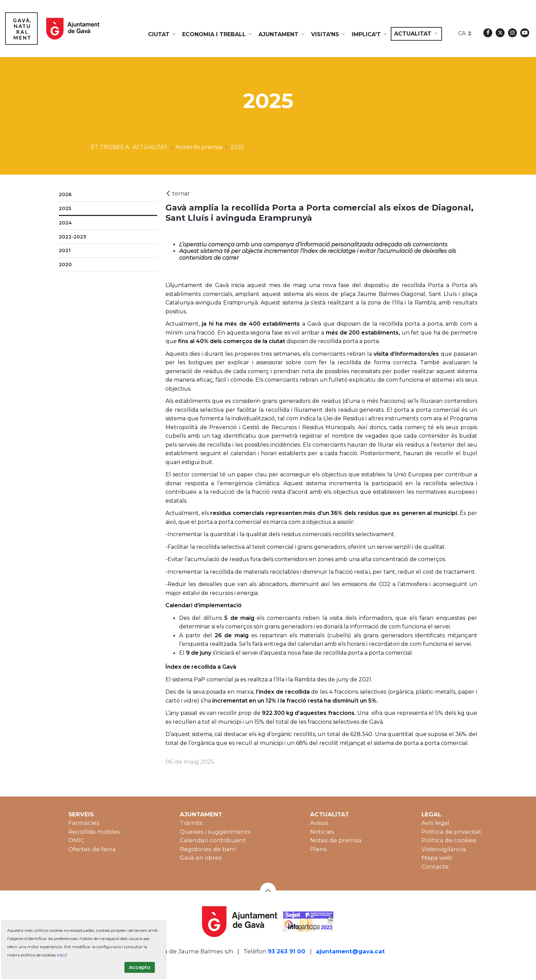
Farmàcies (84, 823)
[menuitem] (162, 35)
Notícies (322, 832)
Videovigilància (444, 849)
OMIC (76, 840)
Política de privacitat (451, 832)
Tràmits (191, 823)
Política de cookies (449, 840)
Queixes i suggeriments (215, 832)
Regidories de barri (208, 849)
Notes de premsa (336, 840)
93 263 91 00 (286, 951)
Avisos (319, 823)
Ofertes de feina (92, 849)
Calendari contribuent (213, 840)
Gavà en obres (201, 858)
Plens (318, 849)
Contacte (435, 867)
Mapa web (437, 858)
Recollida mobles (94, 832)
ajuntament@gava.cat (350, 951)
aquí (62, 955)
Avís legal (435, 823)
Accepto (140, 967)
